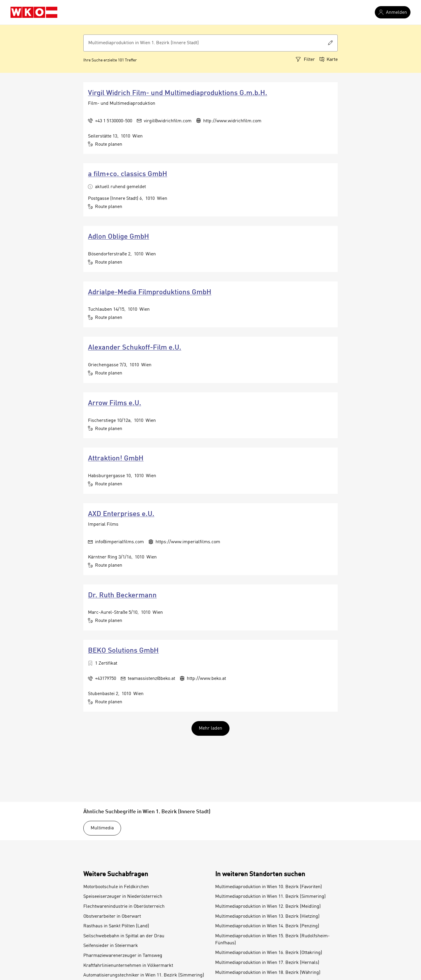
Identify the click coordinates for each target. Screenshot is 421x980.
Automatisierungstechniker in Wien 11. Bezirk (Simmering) (144, 975)
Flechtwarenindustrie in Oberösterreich (124, 907)
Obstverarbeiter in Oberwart (112, 917)
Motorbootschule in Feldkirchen (116, 887)
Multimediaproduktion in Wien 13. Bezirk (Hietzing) (267, 917)
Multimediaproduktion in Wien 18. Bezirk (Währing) (268, 973)
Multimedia (102, 828)
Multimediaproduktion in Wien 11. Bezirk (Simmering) (270, 897)
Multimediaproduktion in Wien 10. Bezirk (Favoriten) (269, 887)
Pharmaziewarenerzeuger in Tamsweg (123, 956)
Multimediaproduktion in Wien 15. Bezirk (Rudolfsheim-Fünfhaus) (272, 940)
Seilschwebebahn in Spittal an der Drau (124, 936)
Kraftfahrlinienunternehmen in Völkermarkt (128, 966)
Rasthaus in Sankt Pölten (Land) (116, 926)
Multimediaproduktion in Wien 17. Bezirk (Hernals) (267, 963)
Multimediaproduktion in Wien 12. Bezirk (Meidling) (268, 907)
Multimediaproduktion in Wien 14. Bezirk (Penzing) (267, 926)
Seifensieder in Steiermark (111, 946)
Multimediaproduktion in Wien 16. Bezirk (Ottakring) (269, 953)
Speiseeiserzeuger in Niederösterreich (123, 897)
